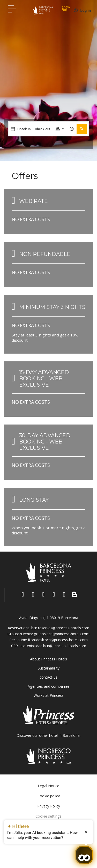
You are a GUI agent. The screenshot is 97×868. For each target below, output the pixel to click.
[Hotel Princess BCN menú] (12, 9)
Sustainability (49, 668)
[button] (82, 129)
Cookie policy (49, 796)
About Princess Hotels (48, 659)
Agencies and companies (49, 686)
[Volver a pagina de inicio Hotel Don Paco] (43, 10)
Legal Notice (48, 786)
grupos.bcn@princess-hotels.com (62, 634)
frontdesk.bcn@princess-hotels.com (58, 640)
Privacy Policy (49, 806)
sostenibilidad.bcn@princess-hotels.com (53, 646)
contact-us (48, 677)
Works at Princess (49, 695)
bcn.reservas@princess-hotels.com (60, 628)
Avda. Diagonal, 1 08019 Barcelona (49, 618)
